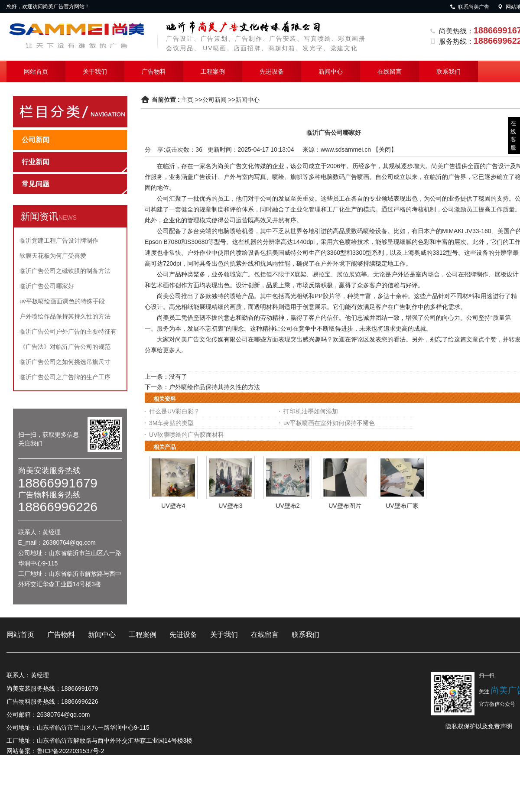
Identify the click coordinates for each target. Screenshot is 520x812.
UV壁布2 (288, 506)
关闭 (385, 149)
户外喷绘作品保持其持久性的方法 (65, 316)
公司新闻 (214, 100)
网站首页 (36, 71)
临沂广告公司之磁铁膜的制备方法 (65, 271)
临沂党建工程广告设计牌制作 (59, 240)
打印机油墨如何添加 (311, 411)
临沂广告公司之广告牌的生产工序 (65, 377)
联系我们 (448, 71)
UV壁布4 (173, 506)
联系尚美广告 (469, 7)
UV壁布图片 (345, 506)
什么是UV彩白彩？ (174, 411)
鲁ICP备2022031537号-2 (71, 751)
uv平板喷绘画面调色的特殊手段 (62, 301)
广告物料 (154, 71)
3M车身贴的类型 (171, 423)
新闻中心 (331, 71)
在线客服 (513, 135)
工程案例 (213, 71)
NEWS (68, 218)
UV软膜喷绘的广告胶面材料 (187, 435)
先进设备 (272, 71)
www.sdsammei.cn (346, 149)
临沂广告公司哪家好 (47, 286)
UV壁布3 (230, 506)
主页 (187, 100)
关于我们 (95, 71)
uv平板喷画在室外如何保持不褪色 (329, 423)
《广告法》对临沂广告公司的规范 (65, 347)
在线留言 (390, 71)
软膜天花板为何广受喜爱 (53, 256)
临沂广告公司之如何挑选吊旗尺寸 (65, 362)
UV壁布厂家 (402, 506)
